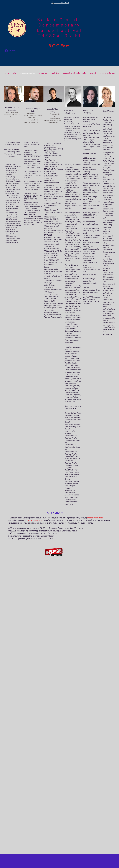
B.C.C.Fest (58, 46)
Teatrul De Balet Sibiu (13, 145)
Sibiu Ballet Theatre (13, 143)
